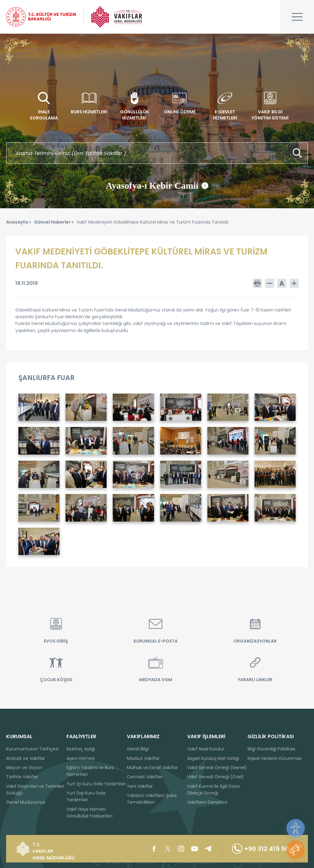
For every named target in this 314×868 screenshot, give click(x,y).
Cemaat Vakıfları (145, 777)
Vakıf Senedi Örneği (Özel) (216, 777)
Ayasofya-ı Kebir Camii (157, 186)
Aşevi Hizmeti (81, 758)
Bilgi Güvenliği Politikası (271, 749)
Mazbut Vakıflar (143, 758)
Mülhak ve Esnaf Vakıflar (152, 768)
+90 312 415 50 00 (265, 849)
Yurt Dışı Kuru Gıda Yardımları (86, 796)
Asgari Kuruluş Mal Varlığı (213, 758)
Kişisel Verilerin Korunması (275, 758)
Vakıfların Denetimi (207, 802)
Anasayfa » (19, 222)
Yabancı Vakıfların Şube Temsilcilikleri (152, 799)
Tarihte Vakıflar (22, 777)
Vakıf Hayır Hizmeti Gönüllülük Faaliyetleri (89, 813)
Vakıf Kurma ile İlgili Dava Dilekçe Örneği (213, 790)
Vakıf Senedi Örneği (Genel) (217, 768)
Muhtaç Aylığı (81, 749)
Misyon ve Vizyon (24, 768)
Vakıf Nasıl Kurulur (206, 749)
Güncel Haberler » (54, 222)
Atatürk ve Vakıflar (26, 758)
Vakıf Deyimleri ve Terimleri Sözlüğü (35, 790)
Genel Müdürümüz (26, 802)
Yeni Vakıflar (140, 786)
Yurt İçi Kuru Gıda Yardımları (96, 784)
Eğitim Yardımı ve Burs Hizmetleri (90, 771)
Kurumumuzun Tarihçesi (32, 749)
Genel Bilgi (138, 749)
